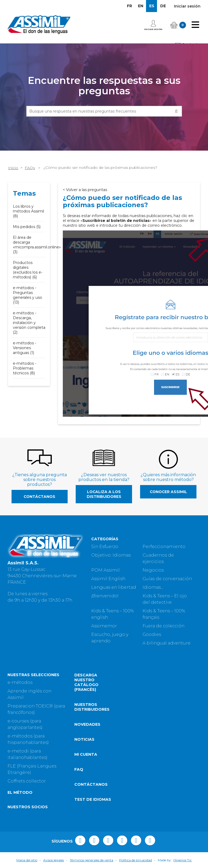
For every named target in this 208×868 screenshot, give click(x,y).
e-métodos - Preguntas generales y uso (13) (28, 295)
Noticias (84, 739)
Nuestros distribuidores (92, 707)
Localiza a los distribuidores (104, 494)
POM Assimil (105, 570)
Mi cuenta (86, 754)
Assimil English (108, 579)
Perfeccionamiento (164, 547)
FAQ (79, 769)
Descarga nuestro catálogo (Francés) (86, 682)
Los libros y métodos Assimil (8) (28, 211)
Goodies (152, 634)
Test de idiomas (93, 799)
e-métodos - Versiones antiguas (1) (25, 348)
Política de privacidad (136, 860)
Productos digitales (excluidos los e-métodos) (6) (28, 270)
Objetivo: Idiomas (111, 555)
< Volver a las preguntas (85, 190)
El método (20, 792)
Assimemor (104, 626)
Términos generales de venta (92, 860)
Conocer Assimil (168, 492)
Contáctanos (39, 497)
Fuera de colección (163, 626)
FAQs (30, 168)
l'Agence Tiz (183, 860)
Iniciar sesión (187, 6)
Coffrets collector (27, 781)
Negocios (153, 570)
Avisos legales (54, 860)
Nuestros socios (28, 807)
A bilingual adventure (167, 643)
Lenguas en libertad (114, 587)
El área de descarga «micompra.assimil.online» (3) (37, 245)
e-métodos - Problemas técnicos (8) (25, 368)
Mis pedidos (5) (27, 227)
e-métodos (20, 682)
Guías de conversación (167, 579)
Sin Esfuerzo (105, 547)
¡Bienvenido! (105, 596)
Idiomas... (153, 587)
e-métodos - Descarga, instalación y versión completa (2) (29, 323)
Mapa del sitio (27, 860)
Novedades (87, 724)
